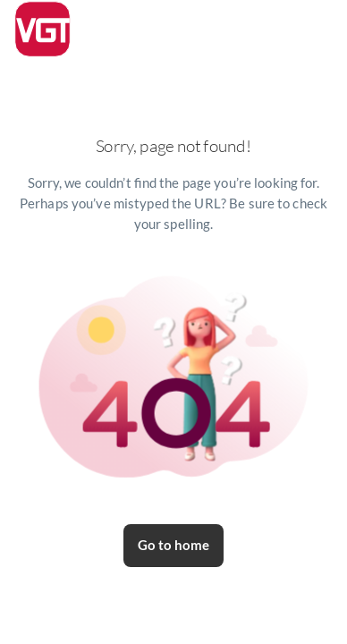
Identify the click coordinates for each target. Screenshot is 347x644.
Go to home (173, 546)
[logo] (42, 29)
